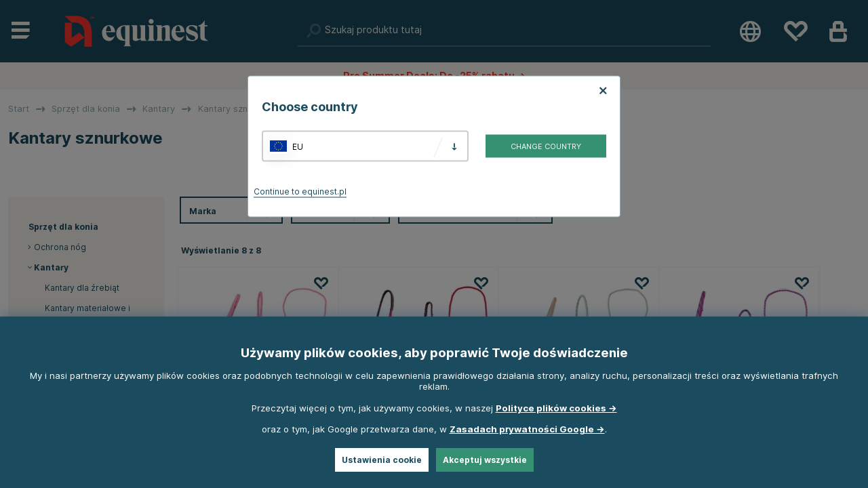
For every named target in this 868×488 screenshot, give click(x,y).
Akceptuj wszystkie (485, 460)
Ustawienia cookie (382, 460)
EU (298, 146)
